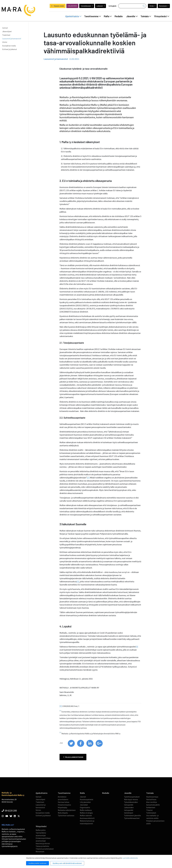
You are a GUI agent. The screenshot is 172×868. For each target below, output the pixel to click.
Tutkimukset (151, 813)
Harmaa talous (64, 802)
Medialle (119, 16)
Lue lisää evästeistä (130, 858)
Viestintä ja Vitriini (43, 843)
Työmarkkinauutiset (132, 818)
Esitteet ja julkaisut (10, 49)
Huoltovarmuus (152, 797)
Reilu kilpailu (63, 813)
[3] (137, 647)
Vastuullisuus (151, 799)
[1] (88, 478)
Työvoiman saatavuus (66, 815)
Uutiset (5, 28)
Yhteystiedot (162, 16)
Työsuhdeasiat (87, 6)
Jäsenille (132, 16)
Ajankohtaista (73, 16)
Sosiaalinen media (9, 46)
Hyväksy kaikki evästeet (37, 863)
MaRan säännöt (86, 815)
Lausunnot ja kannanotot (12, 39)
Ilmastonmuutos (64, 805)
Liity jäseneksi (85, 802)
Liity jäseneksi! (72, 6)
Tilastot (149, 810)
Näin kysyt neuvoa (131, 799)
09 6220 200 (9, 811)
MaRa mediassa (86, 810)
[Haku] (132, 6)
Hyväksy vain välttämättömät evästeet (67, 863)
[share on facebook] (81, 746)
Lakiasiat (101, 6)
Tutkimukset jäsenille (132, 815)
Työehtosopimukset (132, 797)
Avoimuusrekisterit (87, 818)
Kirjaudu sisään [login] (58, 6)
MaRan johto (41, 830)
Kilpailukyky (62, 807)
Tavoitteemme (93, 16)
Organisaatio (85, 807)
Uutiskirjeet (129, 813)
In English (113, 6)
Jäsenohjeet (7, 31)
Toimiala (146, 16)
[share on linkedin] (90, 746)
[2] (78, 582)
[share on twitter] (71, 746)
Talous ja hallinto (42, 846)
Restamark (164, 6)
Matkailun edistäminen (67, 810)
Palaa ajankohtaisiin (73, 757)
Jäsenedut (84, 805)
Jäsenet (83, 797)
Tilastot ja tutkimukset (45, 849)
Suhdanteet (151, 807)
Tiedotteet (6, 35)
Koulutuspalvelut (87, 799)
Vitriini (152, 6)
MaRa (108, 16)
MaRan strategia (86, 813)
